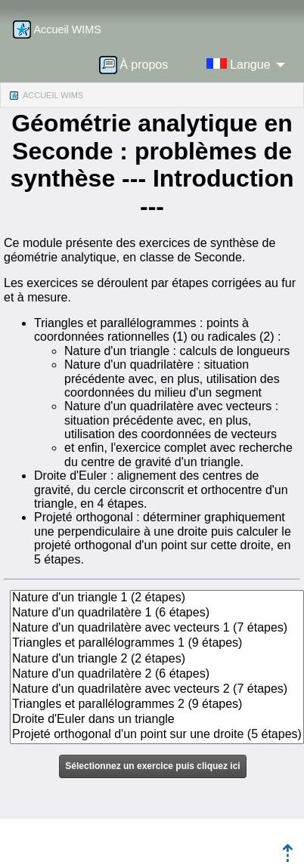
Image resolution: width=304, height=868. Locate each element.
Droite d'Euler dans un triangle (157, 720)
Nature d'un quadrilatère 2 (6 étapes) (157, 675)
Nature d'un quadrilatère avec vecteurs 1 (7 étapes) (157, 629)
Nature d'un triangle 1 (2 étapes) (157, 598)
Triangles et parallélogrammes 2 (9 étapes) (157, 705)
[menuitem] (138, 64)
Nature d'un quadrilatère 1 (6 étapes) (157, 613)
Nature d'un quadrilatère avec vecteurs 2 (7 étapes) (157, 690)
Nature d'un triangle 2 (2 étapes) (157, 659)
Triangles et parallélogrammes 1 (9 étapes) (157, 644)
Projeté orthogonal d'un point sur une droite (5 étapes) (157, 735)
